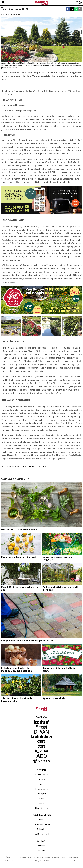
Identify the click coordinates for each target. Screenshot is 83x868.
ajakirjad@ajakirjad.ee (48, 857)
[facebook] (68, 9)
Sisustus (42, 779)
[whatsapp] (76, 9)
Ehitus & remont (42, 789)
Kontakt (42, 850)
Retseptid (42, 794)
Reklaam (41, 845)
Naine (42, 803)
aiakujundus (40, 466)
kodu (22, 466)
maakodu (30, 466)
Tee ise (42, 798)
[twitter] (72, 9)
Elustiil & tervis (41, 808)
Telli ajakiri (42, 829)
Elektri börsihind (41, 834)
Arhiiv (42, 819)
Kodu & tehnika (42, 775)
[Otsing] (77, 3)
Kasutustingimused (42, 824)
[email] (80, 9)
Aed (41, 784)
